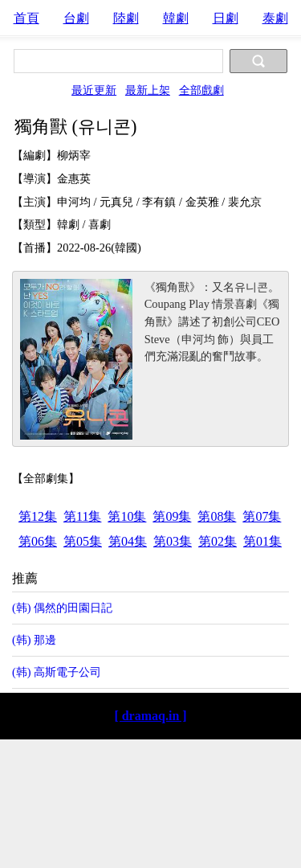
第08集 (217, 516)
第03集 (173, 541)
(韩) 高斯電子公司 (57, 672)
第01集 (262, 541)
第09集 (172, 516)
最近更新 (94, 90)
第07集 (262, 516)
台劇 (76, 18)
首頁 (26, 18)
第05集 (83, 541)
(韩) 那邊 (34, 640)
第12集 (38, 516)
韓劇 (176, 18)
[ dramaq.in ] (150, 716)
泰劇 (275, 18)
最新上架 (148, 90)
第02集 (218, 541)
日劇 (226, 18)
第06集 (38, 541)
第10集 (127, 516)
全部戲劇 (201, 90)
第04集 (128, 541)
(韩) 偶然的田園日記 (62, 608)
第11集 (82, 516)
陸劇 (126, 18)
